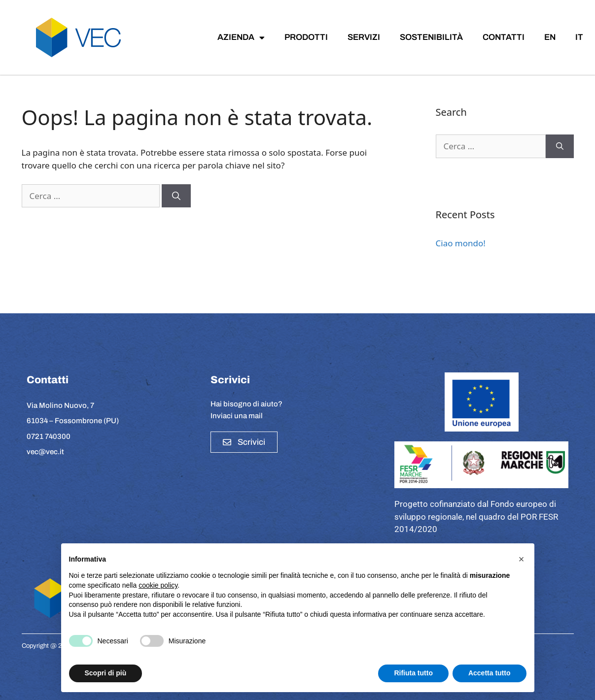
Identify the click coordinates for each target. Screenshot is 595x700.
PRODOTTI (306, 37)
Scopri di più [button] (106, 673)
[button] (522, 559)
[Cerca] (176, 196)
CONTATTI (504, 37)
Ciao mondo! (461, 243)
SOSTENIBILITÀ (431, 37)
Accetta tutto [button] (490, 673)
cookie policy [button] (158, 585)
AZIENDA (241, 38)
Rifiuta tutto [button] (413, 673)
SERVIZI (364, 37)
